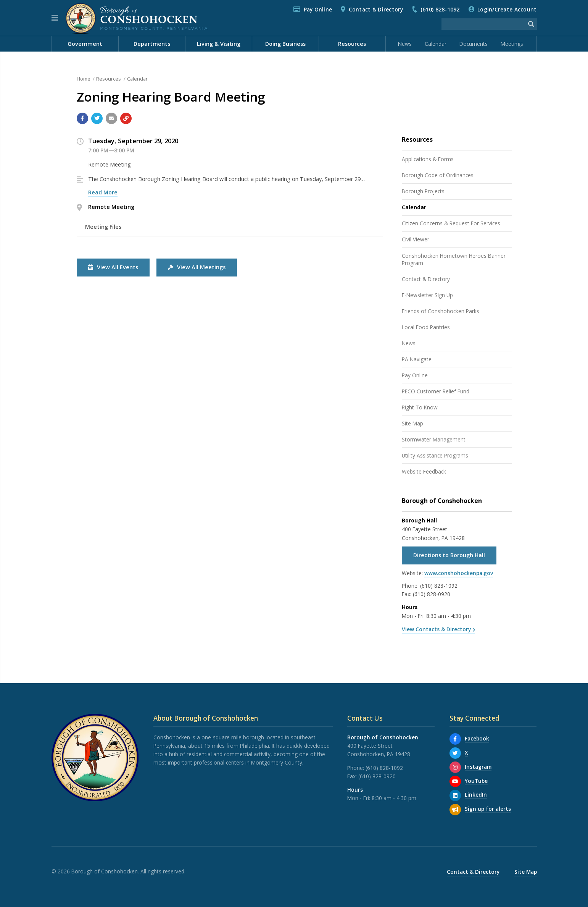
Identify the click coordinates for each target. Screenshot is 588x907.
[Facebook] (455, 739)
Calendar (436, 44)
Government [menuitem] (85, 44)
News (405, 44)
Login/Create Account (507, 9)
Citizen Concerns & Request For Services (451, 223)
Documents (474, 44)
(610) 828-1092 (440, 9)
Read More (103, 192)
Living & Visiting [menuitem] (219, 44)
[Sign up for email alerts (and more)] (455, 810)
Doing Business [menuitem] (285, 44)
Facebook (477, 738)
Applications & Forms (428, 159)
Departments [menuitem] (152, 44)
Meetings (512, 44)
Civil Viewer (416, 239)
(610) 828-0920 (432, 594)
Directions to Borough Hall (449, 555)
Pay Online (318, 9)
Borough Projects (423, 191)
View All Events (113, 267)
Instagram (478, 767)
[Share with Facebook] (82, 118)
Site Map (412, 423)
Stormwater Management (434, 439)
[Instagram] (455, 767)
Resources (109, 79)
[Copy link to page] (126, 118)
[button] (55, 18)
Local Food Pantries (426, 327)
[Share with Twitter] (97, 118)
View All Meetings (197, 267)
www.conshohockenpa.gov (459, 573)
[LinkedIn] (455, 795)
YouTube (476, 781)
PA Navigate (417, 359)
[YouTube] (455, 781)
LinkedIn (476, 795)
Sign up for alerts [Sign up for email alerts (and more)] (488, 809)
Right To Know (420, 407)
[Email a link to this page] (111, 118)
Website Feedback (424, 471)
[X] (455, 753)
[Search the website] (483, 24)
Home (84, 79)
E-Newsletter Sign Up (427, 295)
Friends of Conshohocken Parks (441, 311)
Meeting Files (103, 227)
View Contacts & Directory (436, 629)
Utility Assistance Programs (435, 455)
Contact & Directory (376, 9)
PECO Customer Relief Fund (436, 391)
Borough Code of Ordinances (438, 175)
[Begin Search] (531, 24)
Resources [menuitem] (352, 44)
